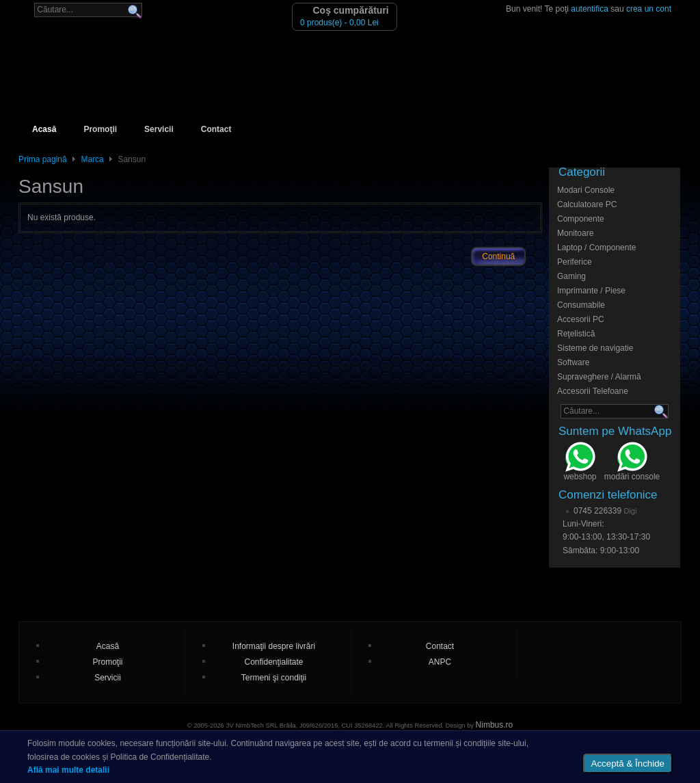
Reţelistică (576, 334)
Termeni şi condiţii (274, 678)
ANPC (440, 662)
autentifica (590, 9)
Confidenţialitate (273, 662)
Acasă (44, 129)
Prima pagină (43, 159)
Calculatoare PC (587, 204)
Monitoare (575, 233)
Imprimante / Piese (591, 291)
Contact (216, 129)
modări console (632, 463)
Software (573, 362)
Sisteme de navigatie (595, 348)
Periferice (575, 262)
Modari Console (586, 190)
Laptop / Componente (596, 248)
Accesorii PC (581, 319)
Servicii (159, 129)
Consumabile (581, 305)
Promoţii (100, 129)
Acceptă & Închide (628, 764)
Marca (92, 159)
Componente (581, 219)
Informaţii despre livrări (274, 646)
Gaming (571, 276)
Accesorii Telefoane (593, 391)
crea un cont (649, 9)
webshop (580, 463)
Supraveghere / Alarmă (599, 377)
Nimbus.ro (495, 725)
